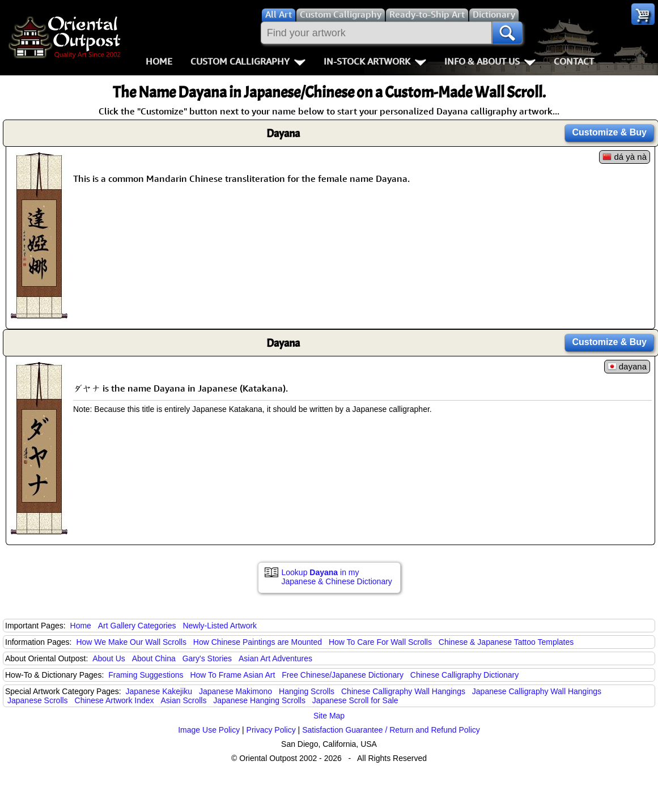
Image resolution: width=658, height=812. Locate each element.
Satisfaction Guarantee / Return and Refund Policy (391, 730)
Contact (574, 61)
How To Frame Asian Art (232, 675)
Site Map (329, 716)
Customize (609, 132)
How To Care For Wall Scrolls (380, 642)
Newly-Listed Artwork (220, 626)
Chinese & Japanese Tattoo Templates (506, 642)
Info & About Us (490, 61)
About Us (109, 658)
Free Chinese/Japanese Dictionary (343, 675)
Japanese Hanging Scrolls (259, 700)
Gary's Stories (207, 658)
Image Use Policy (209, 730)
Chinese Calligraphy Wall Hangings (403, 691)
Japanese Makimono (235, 691)
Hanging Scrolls (307, 691)
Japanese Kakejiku (159, 691)
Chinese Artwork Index (114, 700)
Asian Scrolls (183, 700)
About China (154, 658)
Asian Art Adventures (275, 658)
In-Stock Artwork (375, 61)
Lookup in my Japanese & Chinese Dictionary (337, 577)
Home (159, 61)
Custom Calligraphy (248, 61)
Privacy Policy (271, 730)
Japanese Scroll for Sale (355, 700)
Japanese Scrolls (38, 700)
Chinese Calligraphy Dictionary (464, 675)
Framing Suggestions (146, 675)
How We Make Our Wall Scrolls (131, 642)
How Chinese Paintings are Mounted (258, 642)
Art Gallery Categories (137, 626)
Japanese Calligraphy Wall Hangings (537, 691)
